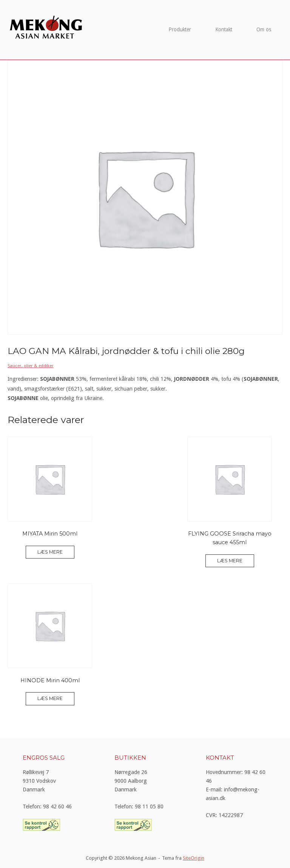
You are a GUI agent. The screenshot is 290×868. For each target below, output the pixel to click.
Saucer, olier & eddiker (31, 366)
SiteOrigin (194, 858)
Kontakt (224, 29)
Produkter (180, 29)
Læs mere (50, 552)
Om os (264, 29)
